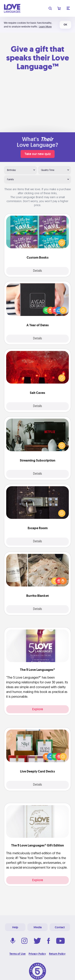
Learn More (45, 27)
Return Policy (57, 954)
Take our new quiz (38, 154)
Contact (60, 927)
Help (15, 927)
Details (37, 271)
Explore (38, 709)
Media (38, 927)
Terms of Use (17, 954)
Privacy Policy (37, 954)
